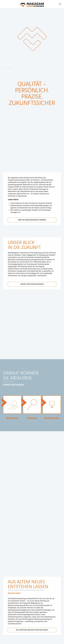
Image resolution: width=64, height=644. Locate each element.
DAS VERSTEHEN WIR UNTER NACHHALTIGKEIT (32, 342)
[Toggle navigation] (60, 4)
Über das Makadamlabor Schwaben (32, 104)
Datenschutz (20, 500)
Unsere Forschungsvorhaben (32, 168)
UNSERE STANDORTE (22, 464)
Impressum (7, 500)
